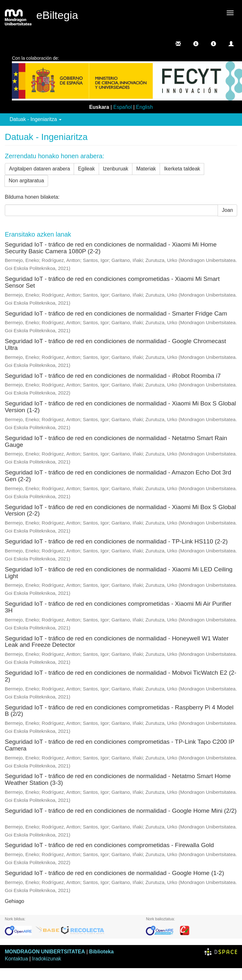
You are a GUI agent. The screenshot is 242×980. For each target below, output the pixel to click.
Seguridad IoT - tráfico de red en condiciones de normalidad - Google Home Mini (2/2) (121, 811)
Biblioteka (101, 952)
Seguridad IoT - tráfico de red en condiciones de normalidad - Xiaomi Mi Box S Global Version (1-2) (120, 407)
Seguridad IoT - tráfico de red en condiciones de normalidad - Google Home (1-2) (114, 873)
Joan (227, 210)
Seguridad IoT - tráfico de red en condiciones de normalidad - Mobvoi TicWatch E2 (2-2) (121, 676)
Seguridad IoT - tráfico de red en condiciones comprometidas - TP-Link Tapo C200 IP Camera (120, 745)
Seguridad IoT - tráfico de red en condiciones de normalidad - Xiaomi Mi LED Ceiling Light (119, 573)
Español (122, 107)
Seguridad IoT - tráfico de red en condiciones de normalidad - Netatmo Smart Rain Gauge (116, 441)
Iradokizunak (47, 959)
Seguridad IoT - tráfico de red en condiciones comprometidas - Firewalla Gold (109, 845)
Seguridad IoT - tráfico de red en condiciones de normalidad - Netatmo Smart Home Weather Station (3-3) (118, 779)
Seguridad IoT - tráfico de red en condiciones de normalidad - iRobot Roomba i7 (113, 376)
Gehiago (15, 901)
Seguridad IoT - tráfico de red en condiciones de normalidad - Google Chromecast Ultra (115, 344)
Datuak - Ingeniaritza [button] (36, 119)
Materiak (146, 169)
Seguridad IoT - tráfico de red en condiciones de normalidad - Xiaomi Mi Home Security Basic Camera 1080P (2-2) (111, 248)
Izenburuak (116, 169)
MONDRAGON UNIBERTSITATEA (45, 952)
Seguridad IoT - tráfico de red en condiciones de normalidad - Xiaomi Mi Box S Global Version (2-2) (120, 510)
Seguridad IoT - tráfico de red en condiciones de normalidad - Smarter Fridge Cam (116, 313)
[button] (196, 44)
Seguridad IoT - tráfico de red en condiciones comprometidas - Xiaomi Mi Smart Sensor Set (112, 282)
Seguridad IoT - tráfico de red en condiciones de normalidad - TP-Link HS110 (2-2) (116, 541)
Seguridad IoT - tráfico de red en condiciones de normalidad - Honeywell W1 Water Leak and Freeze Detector (117, 642)
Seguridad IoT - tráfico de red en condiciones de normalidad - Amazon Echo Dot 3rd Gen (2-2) (118, 476)
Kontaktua (16, 959)
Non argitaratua (26, 181)
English (144, 107)
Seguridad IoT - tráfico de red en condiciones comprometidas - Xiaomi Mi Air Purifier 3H (118, 607)
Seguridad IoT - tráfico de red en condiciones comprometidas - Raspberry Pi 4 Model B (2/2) (119, 711)
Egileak (86, 169)
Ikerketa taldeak (182, 169)
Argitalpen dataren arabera (39, 169)
